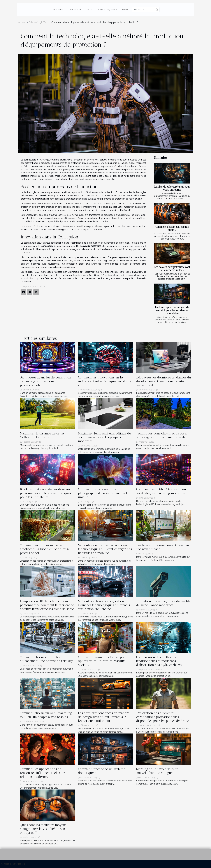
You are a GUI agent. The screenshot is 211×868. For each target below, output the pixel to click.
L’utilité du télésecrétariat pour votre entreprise (172, 188)
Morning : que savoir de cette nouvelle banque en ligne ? (157, 771)
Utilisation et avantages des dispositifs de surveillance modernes (163, 603)
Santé (89, 9)
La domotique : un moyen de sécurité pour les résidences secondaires (172, 310)
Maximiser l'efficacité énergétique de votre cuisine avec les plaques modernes (104, 437)
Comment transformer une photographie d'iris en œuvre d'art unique (103, 493)
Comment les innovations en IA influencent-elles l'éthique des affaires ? (105, 381)
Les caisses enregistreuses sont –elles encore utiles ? (172, 269)
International (75, 9)
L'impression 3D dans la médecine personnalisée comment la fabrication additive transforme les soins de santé (47, 605)
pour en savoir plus (30, 226)
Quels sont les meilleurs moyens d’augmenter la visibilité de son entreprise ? (43, 829)
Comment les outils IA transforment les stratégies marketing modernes (162, 491)
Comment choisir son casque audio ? (172, 228)
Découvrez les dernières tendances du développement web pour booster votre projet (164, 381)
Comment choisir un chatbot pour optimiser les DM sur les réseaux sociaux (102, 661)
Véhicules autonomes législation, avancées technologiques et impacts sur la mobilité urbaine (104, 605)
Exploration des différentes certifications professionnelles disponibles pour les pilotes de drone (163, 717)
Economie (58, 9)
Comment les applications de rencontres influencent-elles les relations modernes (43, 773)
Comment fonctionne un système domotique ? (102, 771)
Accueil (22, 22)
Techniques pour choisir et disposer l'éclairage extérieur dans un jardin (162, 435)
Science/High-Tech (107, 9)
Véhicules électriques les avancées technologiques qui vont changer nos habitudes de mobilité (105, 549)
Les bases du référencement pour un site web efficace (163, 547)
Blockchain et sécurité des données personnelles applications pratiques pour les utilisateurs (45, 493)
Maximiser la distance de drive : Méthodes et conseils (43, 435)
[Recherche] (146, 10)
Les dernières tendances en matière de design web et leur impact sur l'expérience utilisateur (104, 717)
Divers (125, 9)
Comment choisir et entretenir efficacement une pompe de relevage (47, 659)
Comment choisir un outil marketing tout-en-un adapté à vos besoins (46, 715)
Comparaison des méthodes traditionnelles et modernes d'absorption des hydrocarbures (159, 661)
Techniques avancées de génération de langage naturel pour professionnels (46, 381)
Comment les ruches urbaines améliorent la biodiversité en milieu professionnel (46, 549)
